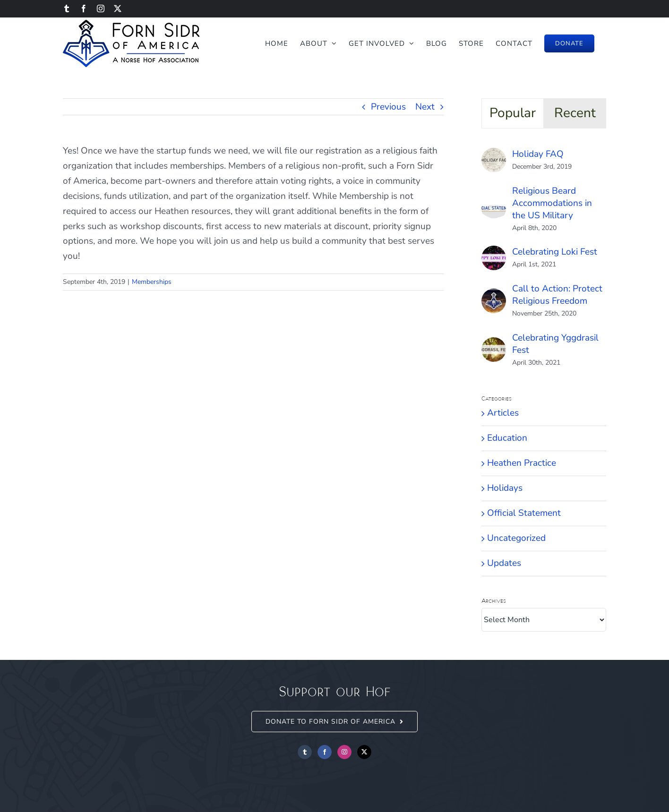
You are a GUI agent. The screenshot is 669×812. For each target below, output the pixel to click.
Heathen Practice (522, 463)
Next (425, 107)
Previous (388, 107)
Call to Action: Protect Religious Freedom (557, 295)
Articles (503, 413)
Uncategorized (516, 538)
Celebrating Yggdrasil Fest (555, 344)
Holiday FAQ (538, 154)
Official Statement (524, 513)
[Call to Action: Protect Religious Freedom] (494, 296)
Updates (504, 563)
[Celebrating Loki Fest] (494, 253)
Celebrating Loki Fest (555, 252)
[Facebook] (325, 752)
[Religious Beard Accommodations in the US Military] (494, 204)
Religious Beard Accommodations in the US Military (552, 203)
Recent (575, 113)
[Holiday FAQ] (494, 155)
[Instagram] (344, 752)
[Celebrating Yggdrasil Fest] (494, 344)
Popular (513, 113)
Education (507, 438)
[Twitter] (364, 752)
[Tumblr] (305, 752)
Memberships (152, 282)
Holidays (505, 488)
